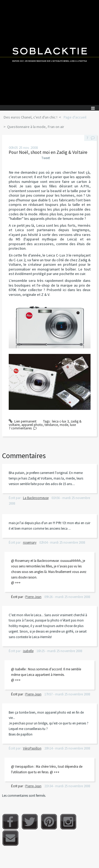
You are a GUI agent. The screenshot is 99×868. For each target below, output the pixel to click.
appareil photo (32, 425)
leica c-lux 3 (60, 421)
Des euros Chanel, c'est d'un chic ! (30, 117)
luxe (73, 425)
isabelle (28, 651)
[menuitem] (32, 117)
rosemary (30, 542)
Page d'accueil (75, 117)
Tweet (46, 158)
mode (64, 425)
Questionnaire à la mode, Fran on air (36, 127)
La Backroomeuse (36, 498)
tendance (51, 425)
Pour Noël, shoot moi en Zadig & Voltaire (48, 152)
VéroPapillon (32, 748)
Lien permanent (23, 421)
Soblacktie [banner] (49, 53)
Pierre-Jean (33, 597)
